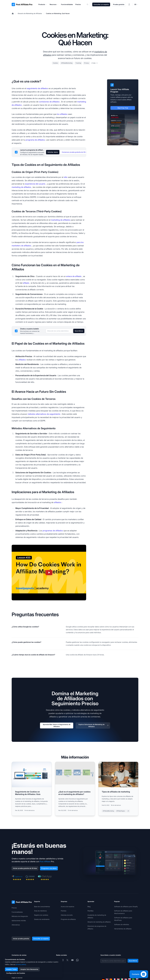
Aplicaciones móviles (19, 921)
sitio (66, 177)
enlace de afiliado (74, 276)
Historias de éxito (67, 915)
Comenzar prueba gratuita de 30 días (75, 152)
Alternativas (16, 925)
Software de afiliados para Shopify (126, 907)
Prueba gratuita (119, 4)
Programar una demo (49, 868)
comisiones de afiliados (49, 102)
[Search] (89, 4)
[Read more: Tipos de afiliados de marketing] (118, 789)
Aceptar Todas (11, 969)
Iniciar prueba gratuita (21, 939)
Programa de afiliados (68, 919)
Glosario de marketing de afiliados (99, 922)
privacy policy (21, 964)
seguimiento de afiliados (37, 88)
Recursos (54, 4)
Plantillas (90, 911)
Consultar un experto (101, 4)
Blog (89, 907)
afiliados (22, 360)
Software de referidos (122, 924)
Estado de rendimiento (42, 919)
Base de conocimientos (42, 907)
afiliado (26, 283)
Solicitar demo (53, 152)
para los (80, 242)
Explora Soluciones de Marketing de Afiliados (94, 725)
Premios (64, 911)
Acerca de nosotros (67, 907)
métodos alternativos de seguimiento (44, 414)
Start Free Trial (123, 108)
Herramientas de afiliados (123, 929)
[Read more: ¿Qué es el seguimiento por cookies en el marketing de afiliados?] (75, 789)
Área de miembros (40, 911)
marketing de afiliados (21, 187)
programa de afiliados (35, 140)
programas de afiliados (53, 531)
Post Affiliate (45, 862)
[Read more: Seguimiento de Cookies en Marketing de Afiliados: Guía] (32, 789)
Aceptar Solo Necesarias (29, 969)
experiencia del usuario (35, 184)
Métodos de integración (20, 916)
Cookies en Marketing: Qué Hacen (58, 13)
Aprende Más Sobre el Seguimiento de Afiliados (57, 725)
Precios (14, 908)
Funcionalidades (17, 912)
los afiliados (62, 114)
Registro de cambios (41, 915)
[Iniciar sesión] (129, 4)
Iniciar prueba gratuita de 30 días (25, 868)
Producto (43, 4)
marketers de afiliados (21, 246)
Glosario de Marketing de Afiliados (30, 13)
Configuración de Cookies (16, 973)
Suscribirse (79, 331)
